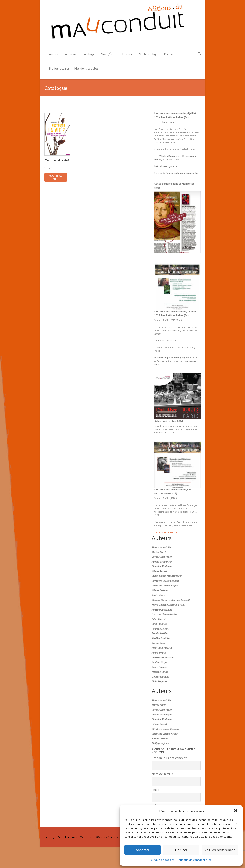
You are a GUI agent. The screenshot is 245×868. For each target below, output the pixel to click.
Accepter (142, 850)
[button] (236, 811)
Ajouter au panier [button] (56, 177)
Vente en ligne (149, 54)
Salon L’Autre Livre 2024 (168, 421)
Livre (163, 429)
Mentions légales (86, 68)
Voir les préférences (220, 850)
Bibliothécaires (59, 68)
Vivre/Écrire (109, 54)
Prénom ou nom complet (169, 758)
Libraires (128, 54)
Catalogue (89, 54)
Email (155, 790)
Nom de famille (163, 774)
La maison (71, 54)
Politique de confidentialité (194, 860)
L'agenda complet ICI (166, 532)
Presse (169, 54)
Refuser (181, 850)
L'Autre (158, 429)
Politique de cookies (162, 860)
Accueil (54, 54)
